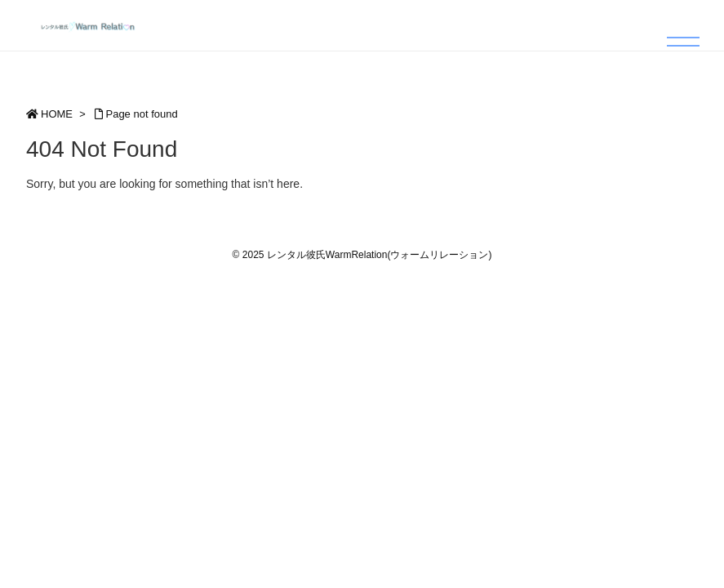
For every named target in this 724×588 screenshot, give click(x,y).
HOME (57, 114)
